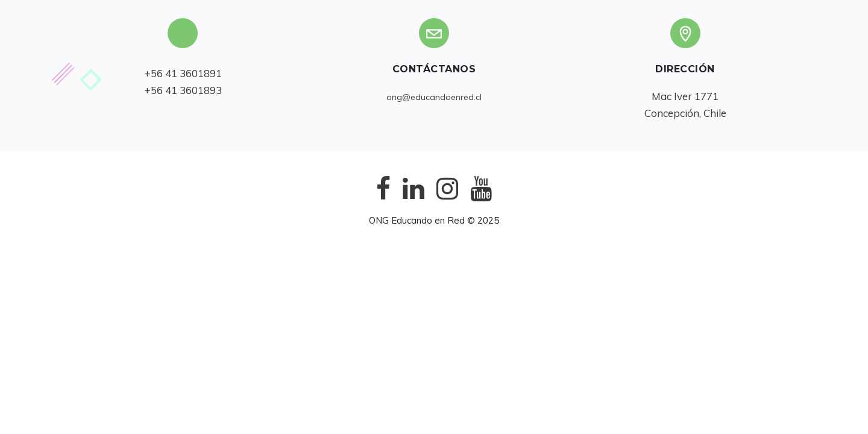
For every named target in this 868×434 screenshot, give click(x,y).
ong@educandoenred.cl (434, 97)
